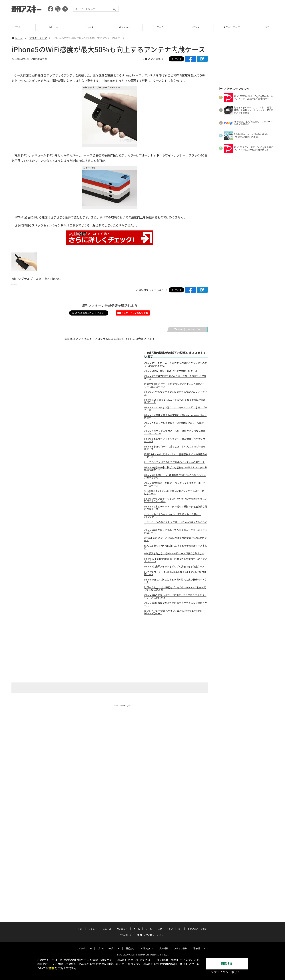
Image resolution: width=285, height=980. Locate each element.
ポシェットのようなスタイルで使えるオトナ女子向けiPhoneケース (172, 516)
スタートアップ (231, 27)
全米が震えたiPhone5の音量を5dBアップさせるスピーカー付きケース (175, 492)
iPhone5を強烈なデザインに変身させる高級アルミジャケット (176, 393)
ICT (267, 27)
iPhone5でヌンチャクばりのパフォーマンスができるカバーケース (176, 409)
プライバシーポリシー (109, 927)
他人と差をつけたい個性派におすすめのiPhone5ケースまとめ (176, 547)
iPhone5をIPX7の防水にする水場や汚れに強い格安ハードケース (176, 581)
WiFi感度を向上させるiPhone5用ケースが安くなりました (174, 553)
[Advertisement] (207, 10)
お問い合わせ (147, 927)
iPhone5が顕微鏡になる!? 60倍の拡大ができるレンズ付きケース (176, 604)
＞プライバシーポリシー (227, 972)
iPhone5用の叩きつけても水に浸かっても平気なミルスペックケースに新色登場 (175, 597)
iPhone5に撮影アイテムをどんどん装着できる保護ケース (174, 567)
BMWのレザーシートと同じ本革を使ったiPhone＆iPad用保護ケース (175, 573)
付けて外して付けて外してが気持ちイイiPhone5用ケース (174, 462)
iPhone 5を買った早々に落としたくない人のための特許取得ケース (175, 448)
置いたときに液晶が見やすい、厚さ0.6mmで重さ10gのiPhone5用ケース (173, 612)
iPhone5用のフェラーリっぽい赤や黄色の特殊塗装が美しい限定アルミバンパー (176, 500)
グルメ (196, 27)
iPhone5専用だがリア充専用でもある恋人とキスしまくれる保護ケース (176, 531)
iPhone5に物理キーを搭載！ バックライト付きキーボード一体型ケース (175, 484)
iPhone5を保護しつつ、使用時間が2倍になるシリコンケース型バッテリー (175, 477)
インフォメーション (197, 907)
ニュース (89, 27)
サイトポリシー (84, 927)
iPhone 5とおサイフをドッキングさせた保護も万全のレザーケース (175, 440)
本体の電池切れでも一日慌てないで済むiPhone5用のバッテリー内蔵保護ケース (176, 385)
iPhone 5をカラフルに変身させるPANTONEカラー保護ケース (175, 424)
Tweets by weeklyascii (123, 705)
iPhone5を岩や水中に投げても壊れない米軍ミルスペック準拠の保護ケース (175, 469)
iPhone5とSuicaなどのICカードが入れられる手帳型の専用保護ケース (175, 401)
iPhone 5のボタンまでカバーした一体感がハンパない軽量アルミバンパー (175, 432)
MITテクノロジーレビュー (151, 913)
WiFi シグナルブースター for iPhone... (36, 279)
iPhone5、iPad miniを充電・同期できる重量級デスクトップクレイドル (176, 560)
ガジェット (125, 27)
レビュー (53, 27)
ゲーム (160, 27)
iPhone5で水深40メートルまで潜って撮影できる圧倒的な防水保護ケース (176, 508)
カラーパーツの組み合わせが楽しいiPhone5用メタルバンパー (176, 523)
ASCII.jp (126, 913)
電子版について (201, 927)
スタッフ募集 (181, 927)
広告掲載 (164, 927)
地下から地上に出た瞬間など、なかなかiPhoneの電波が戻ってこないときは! (175, 589)
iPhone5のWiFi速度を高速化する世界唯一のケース (171, 371)
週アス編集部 (156, 59)
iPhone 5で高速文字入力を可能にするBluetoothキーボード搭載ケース (175, 417)
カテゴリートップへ (187, 329)
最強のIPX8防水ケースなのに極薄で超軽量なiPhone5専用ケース (175, 539)
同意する (227, 964)
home (17, 38)
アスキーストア (38, 38)
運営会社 (130, 927)
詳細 (52, 968)
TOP (18, 27)
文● (145, 59)
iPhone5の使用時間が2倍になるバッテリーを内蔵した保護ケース (175, 377)
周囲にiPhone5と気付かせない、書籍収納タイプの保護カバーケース (176, 456)
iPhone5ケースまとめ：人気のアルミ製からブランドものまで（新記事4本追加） (176, 364)
